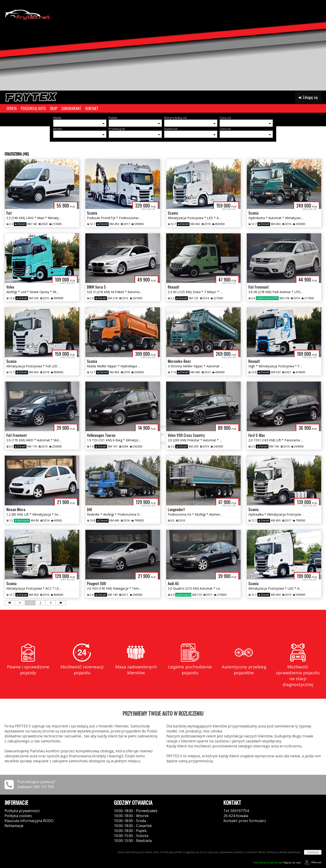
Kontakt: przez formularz (245, 821)
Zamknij (313, 852)
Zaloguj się (308, 97)
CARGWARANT (71, 108)
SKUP (54, 108)
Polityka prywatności (22, 811)
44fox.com (312, 862)
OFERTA (12, 108)
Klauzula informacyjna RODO (29, 821)
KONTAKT (92, 108)
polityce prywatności (290, 852)
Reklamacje (14, 826)
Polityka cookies (18, 816)
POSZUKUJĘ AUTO (33, 108)
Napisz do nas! (277, 862)
